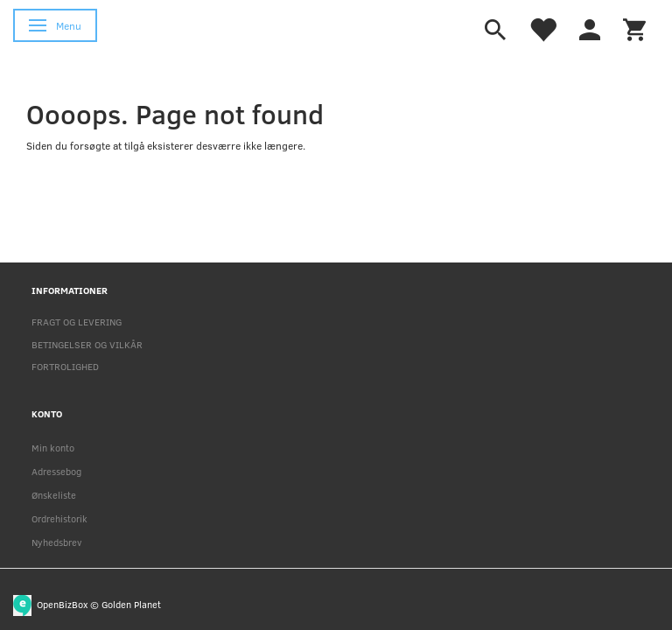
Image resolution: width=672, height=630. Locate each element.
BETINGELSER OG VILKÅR (87, 344)
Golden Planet (131, 603)
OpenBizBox (62, 603)
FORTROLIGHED (65, 366)
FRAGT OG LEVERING (77, 322)
